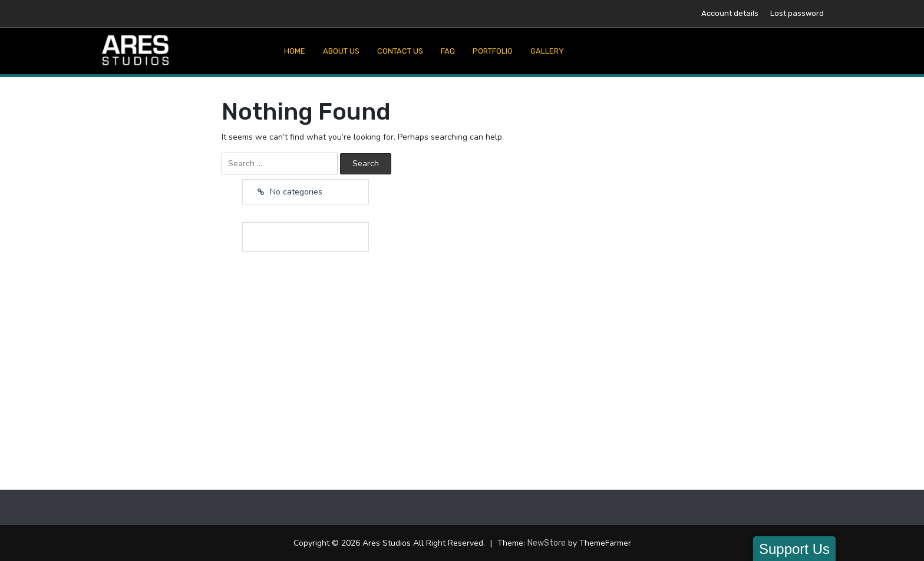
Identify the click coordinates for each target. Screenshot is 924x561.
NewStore (547, 543)
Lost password (797, 13)
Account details (730, 13)
